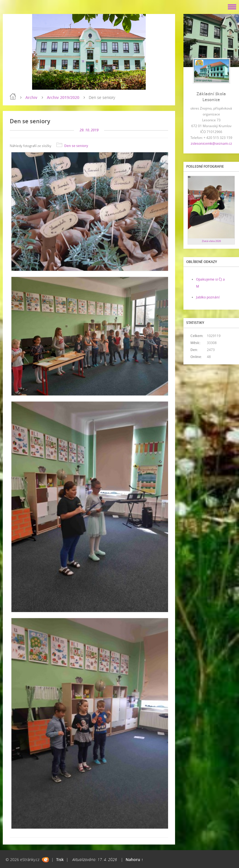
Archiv (31, 97)
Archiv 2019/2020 (63, 97)
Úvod (13, 96)
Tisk (60, 859)
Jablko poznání (208, 297)
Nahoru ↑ (134, 859)
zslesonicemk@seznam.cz (211, 144)
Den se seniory (76, 146)
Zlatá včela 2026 (211, 241)
